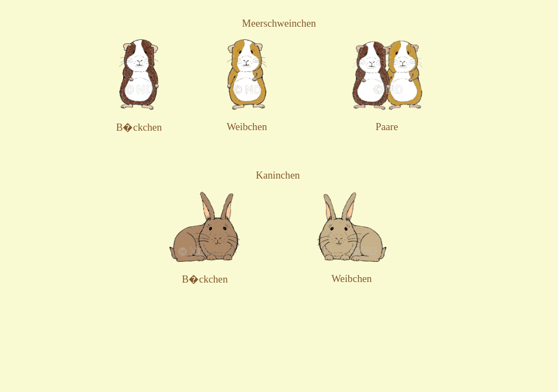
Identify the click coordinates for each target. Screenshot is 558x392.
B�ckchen (139, 127)
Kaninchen (278, 175)
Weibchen (247, 127)
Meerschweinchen (279, 23)
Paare (387, 127)
